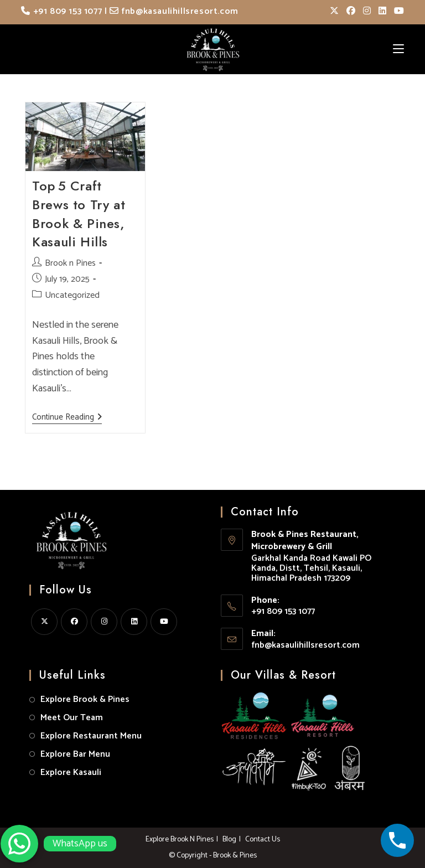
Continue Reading (67, 418)
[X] (44, 622)
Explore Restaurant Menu (91, 736)
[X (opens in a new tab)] (334, 12)
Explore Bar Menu (75, 754)
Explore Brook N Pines (180, 839)
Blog (229, 839)
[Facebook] (74, 622)
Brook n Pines (70, 263)
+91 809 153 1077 (61, 11)
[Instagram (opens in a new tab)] (367, 12)
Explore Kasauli (71, 773)
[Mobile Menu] (398, 49)
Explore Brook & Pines (85, 699)
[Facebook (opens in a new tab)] (351, 12)
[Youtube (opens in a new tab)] (397, 12)
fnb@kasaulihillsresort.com (174, 11)
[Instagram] (104, 622)
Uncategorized (72, 295)
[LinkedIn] (134, 622)
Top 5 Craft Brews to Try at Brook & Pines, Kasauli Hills (79, 214)
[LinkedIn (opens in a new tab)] (382, 12)
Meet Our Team (72, 718)
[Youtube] (164, 622)
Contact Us (263, 839)
